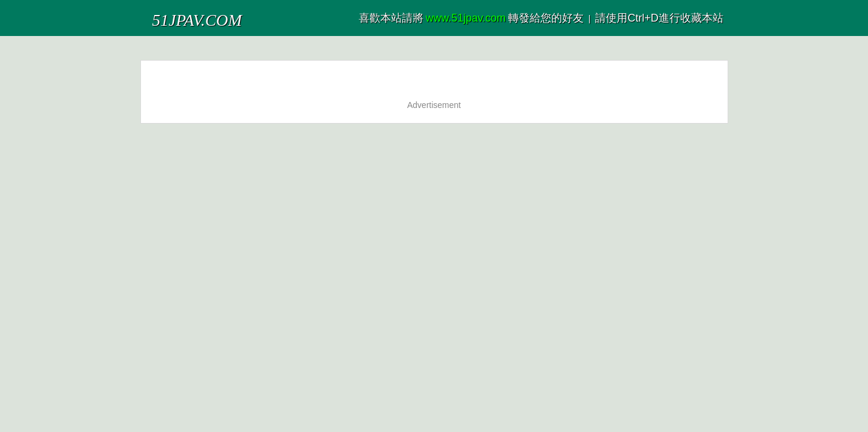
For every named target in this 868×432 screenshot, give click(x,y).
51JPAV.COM (181, 15)
